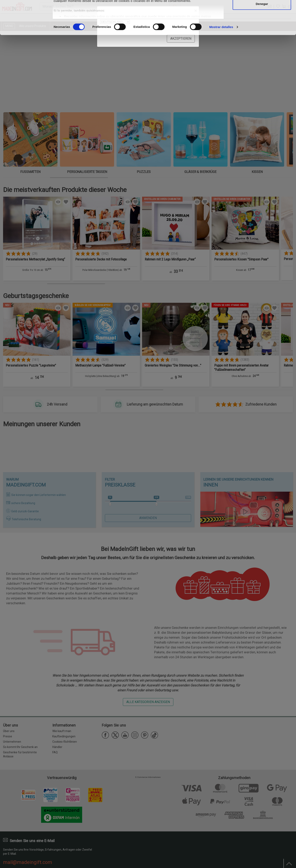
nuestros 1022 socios (87, 15)
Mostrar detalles (221, 61)
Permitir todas (262, 11)
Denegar (262, 38)
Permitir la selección (262, 24)
